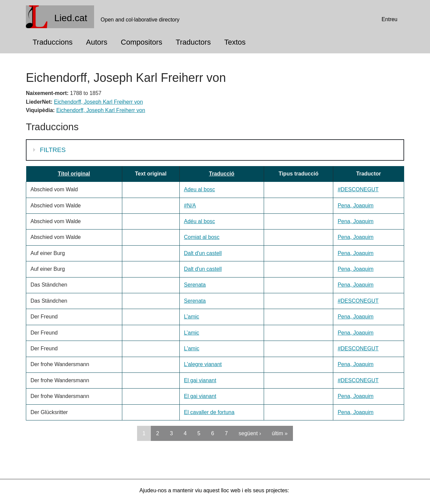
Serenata (195, 285)
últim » (280, 433)
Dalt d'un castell (203, 253)
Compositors (142, 42)
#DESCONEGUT (358, 189)
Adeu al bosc (200, 189)
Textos (235, 42)
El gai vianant (200, 380)
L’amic (192, 317)
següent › (250, 433)
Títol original (74, 174)
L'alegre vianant (203, 364)
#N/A (190, 206)
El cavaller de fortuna (209, 412)
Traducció (222, 174)
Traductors (193, 42)
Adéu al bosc (200, 221)
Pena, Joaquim (356, 206)
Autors (97, 42)
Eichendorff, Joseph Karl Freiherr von (99, 102)
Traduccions (53, 42)
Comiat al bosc (202, 237)
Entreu (390, 19)
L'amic (192, 348)
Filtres (54, 149)
